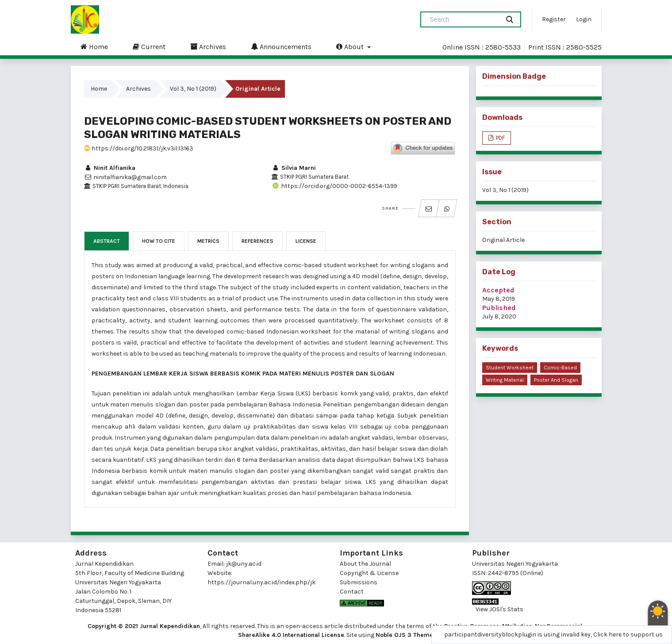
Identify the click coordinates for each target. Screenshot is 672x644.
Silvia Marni (294, 168)
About (351, 46)
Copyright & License (369, 573)
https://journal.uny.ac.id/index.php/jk (261, 582)
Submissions (359, 582)
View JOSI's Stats (499, 609)
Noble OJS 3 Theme (404, 635)
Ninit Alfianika (110, 168)
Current (149, 46)
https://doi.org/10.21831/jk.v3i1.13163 (139, 148)
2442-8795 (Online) (516, 573)
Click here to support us (628, 634)
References (257, 241)
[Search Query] (464, 19)
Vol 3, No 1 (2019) (193, 89)
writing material (505, 380)
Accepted (498, 290)
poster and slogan (556, 380)
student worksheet (510, 368)
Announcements (281, 46)
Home (94, 46)
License (306, 241)
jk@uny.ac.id (244, 564)
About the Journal (365, 564)
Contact (352, 592)
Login (584, 19)
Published (499, 308)
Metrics (208, 241)
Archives (208, 46)
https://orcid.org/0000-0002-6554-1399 (334, 186)
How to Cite (159, 241)
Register (554, 19)
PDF (500, 138)
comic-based (560, 368)
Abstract (107, 241)
